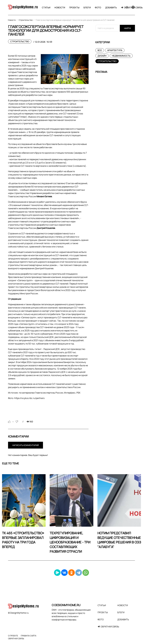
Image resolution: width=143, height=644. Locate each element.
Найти (127, 28)
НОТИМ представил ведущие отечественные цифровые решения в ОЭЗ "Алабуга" (119, 540)
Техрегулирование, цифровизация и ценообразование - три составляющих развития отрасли (70, 542)
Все (100, 50)
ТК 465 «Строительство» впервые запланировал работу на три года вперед (23, 540)
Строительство (20, 41)
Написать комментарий (26, 445)
